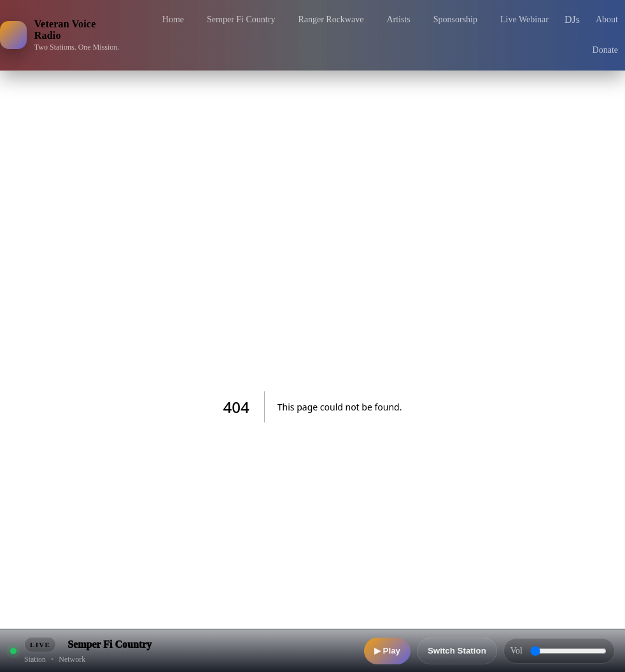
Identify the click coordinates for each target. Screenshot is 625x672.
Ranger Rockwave (331, 19)
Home (173, 19)
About (607, 19)
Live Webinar (524, 19)
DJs (572, 19)
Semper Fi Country (241, 19)
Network (72, 659)
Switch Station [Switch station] (457, 651)
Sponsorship (455, 19)
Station (35, 659)
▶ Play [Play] (387, 651)
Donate (605, 50)
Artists (398, 19)
